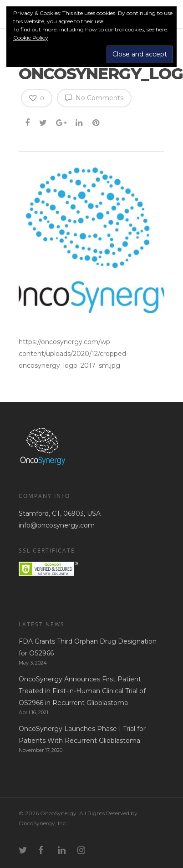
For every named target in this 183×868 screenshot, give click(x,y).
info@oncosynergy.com (57, 525)
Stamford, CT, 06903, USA (60, 513)
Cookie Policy (31, 38)
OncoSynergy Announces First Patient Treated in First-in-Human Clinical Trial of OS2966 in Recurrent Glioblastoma (82, 691)
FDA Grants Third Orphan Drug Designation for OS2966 (88, 647)
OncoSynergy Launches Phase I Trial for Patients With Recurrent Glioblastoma (82, 735)
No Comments (94, 97)
